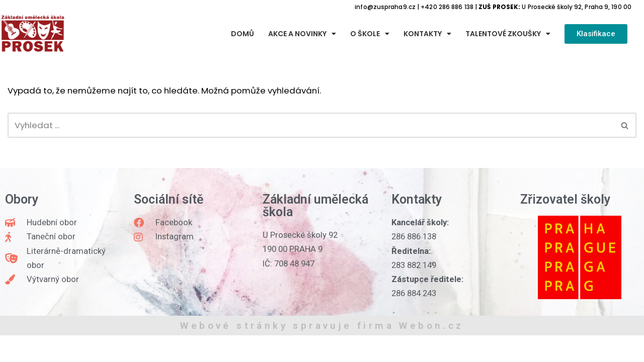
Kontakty (427, 34)
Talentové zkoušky (508, 34)
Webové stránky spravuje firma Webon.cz (322, 352)
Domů (243, 34)
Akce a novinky (302, 34)
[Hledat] (311, 126)
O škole (370, 34)
